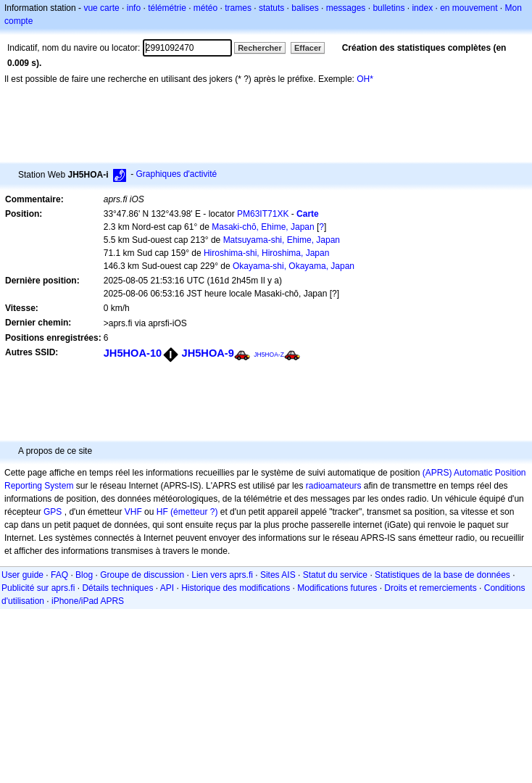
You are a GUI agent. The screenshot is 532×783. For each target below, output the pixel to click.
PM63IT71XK (263, 214)
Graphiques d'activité (177, 174)
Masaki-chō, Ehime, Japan (263, 227)
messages (346, 8)
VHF (133, 512)
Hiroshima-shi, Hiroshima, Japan (266, 253)
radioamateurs (334, 486)
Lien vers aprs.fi (222, 575)
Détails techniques (117, 588)
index (422, 8)
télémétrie (167, 8)
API (167, 588)
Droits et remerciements (430, 588)
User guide (22, 575)
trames (238, 8)
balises (305, 8)
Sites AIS (278, 575)
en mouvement (469, 8)
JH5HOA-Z (269, 355)
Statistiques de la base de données (442, 575)
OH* (365, 79)
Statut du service (335, 575)
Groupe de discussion (142, 575)
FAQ (59, 575)
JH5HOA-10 (133, 353)
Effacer (308, 48)
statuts (271, 8)
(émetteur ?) (194, 512)
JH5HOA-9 (208, 353)
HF (162, 512)
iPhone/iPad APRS (88, 601)
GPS (53, 512)
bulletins (388, 8)
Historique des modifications (236, 588)
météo (205, 8)
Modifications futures (337, 588)
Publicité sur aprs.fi (38, 588)
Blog (84, 575)
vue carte (101, 8)
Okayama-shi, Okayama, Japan (294, 266)
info (134, 8)
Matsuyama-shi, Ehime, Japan (282, 240)
